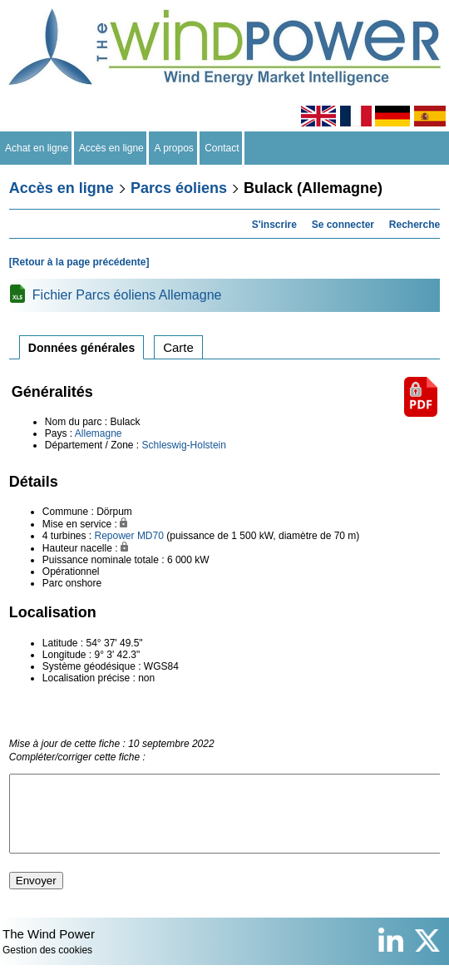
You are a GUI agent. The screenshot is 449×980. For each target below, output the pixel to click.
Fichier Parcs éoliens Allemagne (127, 295)
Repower (115, 536)
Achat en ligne (37, 148)
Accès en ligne (112, 148)
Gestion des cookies (47, 965)
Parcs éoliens (179, 188)
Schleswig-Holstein (184, 445)
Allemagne (99, 433)
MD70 (150, 536)
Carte (178, 347)
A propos (174, 148)
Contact (222, 148)
